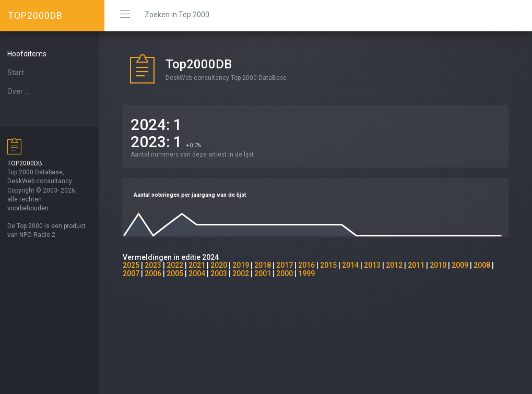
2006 (159, 273)
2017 (290, 265)
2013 (378, 265)
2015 (334, 265)
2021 (203, 265)
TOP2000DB (35, 15)
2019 (246, 265)
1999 (312, 273)
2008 (488, 265)
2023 (159, 265)
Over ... (24, 91)
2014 (356, 265)
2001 (268, 273)
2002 (246, 273)
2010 (444, 265)
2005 (181, 273)
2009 (466, 265)
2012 (400, 265)
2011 (422, 265)
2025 (137, 265)
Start (21, 73)
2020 (224, 265)
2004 (203, 273)
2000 (290, 273)
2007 (137, 273)
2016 (312, 265)
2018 (268, 265)
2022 (181, 265)
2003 (224, 273)
